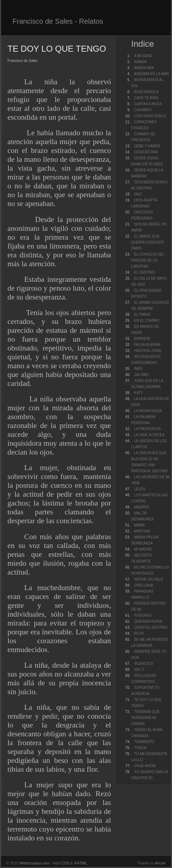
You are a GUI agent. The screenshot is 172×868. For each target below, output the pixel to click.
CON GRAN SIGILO (150, 116)
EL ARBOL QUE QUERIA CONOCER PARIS (148, 242)
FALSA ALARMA (147, 345)
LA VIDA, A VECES (149, 435)
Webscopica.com (35, 863)
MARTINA (142, 531)
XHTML (81, 863)
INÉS (138, 369)
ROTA (139, 633)
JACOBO (141, 375)
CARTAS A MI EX (148, 104)
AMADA (140, 62)
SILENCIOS (143, 664)
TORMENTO (144, 742)
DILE (138, 194)
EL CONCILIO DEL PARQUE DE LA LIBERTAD (148, 260)
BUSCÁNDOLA (146, 92)
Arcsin (160, 863)
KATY (138, 393)
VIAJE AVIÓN (145, 766)
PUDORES (143, 615)
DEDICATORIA (146, 152)
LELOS (140, 489)
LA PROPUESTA (147, 429)
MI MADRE (143, 549)
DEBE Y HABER (147, 146)
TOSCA (140, 748)
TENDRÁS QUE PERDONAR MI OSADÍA (145, 718)
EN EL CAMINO (147, 321)
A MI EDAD (143, 56)
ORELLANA (143, 585)
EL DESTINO (145, 272)
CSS (65, 863)
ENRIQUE (142, 339)
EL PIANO (142, 315)
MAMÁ (139, 525)
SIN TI (139, 670)
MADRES (142, 507)
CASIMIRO (143, 110)
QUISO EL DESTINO (151, 627)
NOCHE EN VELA (148, 579)
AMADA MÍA (144, 68)
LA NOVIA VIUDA (148, 411)
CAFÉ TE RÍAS (146, 98)
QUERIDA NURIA (148, 621)
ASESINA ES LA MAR (151, 74)
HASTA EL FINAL (148, 351)
